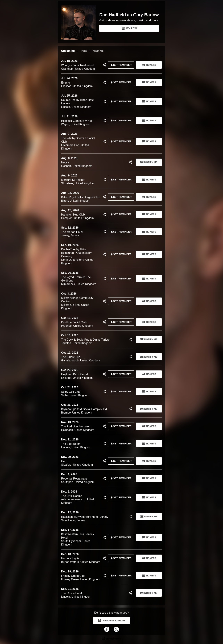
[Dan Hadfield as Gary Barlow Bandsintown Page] (80, 22)
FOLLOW (129, 28)
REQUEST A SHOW (111, 621)
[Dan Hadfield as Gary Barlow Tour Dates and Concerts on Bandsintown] (111, 639)
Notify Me (149, 162)
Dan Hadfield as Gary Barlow (129, 15)
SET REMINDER (121, 65)
